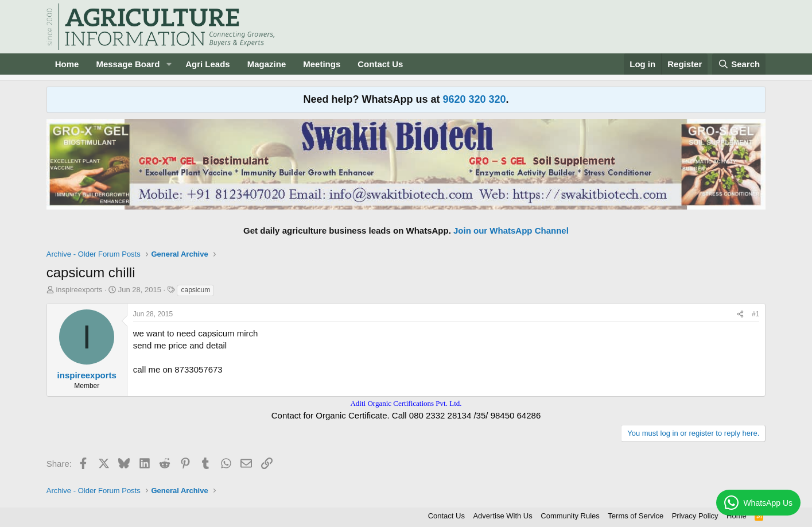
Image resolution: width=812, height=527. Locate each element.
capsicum (195, 290)
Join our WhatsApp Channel (511, 230)
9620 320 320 (474, 99)
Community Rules (570, 516)
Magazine (267, 64)
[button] (169, 64)
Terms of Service (636, 516)
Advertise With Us (502, 516)
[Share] (740, 314)
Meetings (322, 64)
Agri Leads (208, 64)
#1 (755, 314)
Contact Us (380, 64)
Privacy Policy (695, 516)
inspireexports (79, 290)
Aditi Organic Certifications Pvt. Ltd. (406, 403)
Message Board (128, 64)
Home (67, 64)
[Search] (739, 64)
